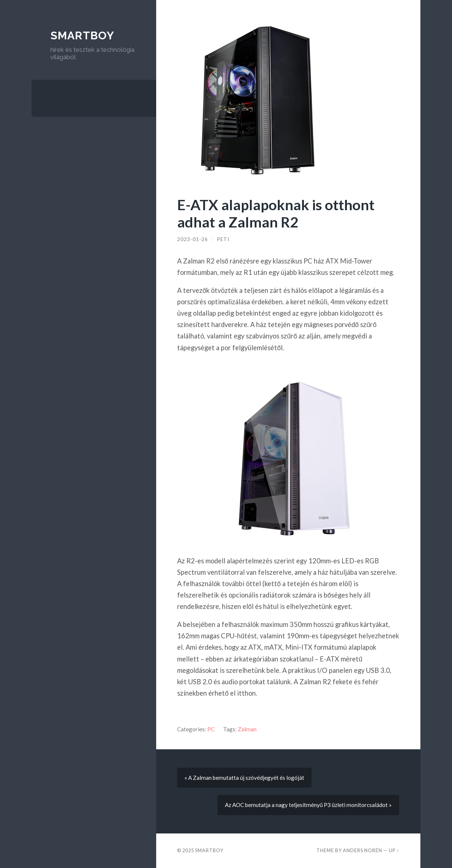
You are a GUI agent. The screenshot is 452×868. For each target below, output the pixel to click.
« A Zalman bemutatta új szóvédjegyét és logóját (244, 778)
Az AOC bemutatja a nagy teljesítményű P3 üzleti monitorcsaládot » (308, 805)
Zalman (247, 729)
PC (211, 729)
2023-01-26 (193, 239)
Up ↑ (394, 850)
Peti (223, 239)
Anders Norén (363, 850)
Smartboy (82, 35)
